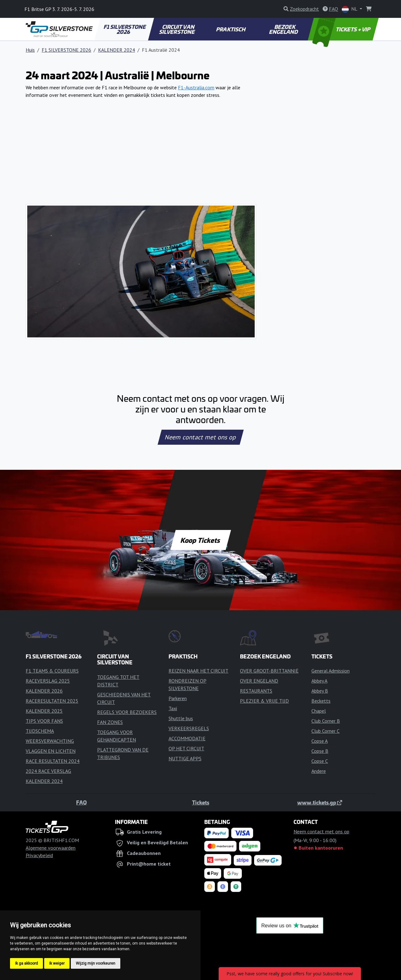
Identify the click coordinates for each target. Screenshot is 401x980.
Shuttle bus (181, 718)
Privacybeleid (39, 855)
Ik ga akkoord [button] (26, 963)
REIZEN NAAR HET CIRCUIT (198, 671)
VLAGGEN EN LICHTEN (51, 751)
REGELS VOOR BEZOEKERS (127, 712)
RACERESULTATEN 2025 (52, 701)
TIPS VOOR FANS (44, 721)
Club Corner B (326, 721)
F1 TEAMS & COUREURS (52, 671)
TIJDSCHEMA (40, 731)
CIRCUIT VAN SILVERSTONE (177, 29)
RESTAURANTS (256, 691)
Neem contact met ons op (200, 437)
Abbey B (320, 691)
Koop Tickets (200, 540)
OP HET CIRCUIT (186, 748)
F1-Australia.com (196, 87)
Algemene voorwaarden (51, 848)
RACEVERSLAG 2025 (48, 681)
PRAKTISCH (231, 29)
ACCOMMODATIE (187, 738)
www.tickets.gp (320, 802)
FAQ (81, 802)
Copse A (320, 741)
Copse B (320, 751)
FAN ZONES (110, 722)
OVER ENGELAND (259, 681)
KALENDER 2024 (117, 50)
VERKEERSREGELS (189, 728)
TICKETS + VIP (342, 29)
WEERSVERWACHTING (50, 741)
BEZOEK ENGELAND (284, 29)
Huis (30, 50)
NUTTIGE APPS (185, 758)
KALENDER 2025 (44, 711)
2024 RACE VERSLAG (48, 771)
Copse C (320, 761)
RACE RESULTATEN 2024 (53, 761)
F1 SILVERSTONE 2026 (125, 29)
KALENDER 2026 (44, 691)
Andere (319, 771)
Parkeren (178, 698)
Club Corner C (325, 731)
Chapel (319, 711)
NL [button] (350, 9)
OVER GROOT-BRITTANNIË (269, 671)
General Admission (331, 671)
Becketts (321, 701)
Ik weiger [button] (57, 963)
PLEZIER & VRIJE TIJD (264, 701)
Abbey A (319, 681)
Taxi (173, 708)
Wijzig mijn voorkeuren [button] (96, 963)
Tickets (201, 802)
